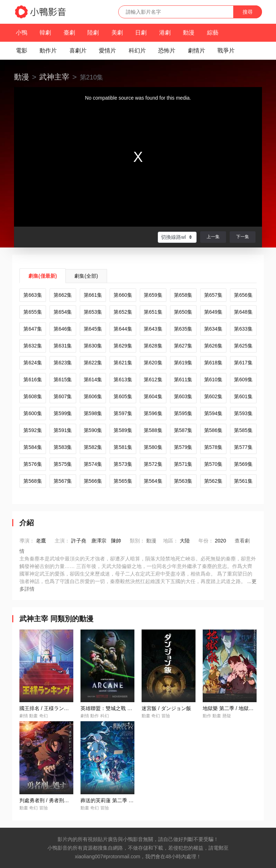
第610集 (213, 380)
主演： (62, 541)
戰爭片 (226, 51)
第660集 (123, 295)
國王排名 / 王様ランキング (49, 708)
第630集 (93, 346)
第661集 (93, 295)
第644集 (123, 329)
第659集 (153, 295)
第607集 (63, 396)
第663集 (33, 295)
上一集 (213, 237)
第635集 (183, 329)
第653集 (93, 312)
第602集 (213, 396)
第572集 (153, 464)
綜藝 (213, 33)
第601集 (243, 396)
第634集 (213, 329)
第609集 (243, 380)
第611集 (183, 380)
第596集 (153, 413)
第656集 (243, 295)
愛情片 (107, 51)
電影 (22, 51)
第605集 (123, 396)
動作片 (48, 51)
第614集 (93, 380)
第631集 (63, 346)
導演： (27, 541)
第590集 (93, 430)
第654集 (63, 312)
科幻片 (137, 51)
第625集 (243, 346)
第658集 (183, 295)
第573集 (123, 464)
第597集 (123, 413)
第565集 (123, 481)
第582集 (93, 447)
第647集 (33, 329)
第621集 (123, 363)
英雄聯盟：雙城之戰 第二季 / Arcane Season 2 (133, 708)
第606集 (93, 396)
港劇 (165, 33)
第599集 (63, 413)
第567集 (63, 481)
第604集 (153, 396)
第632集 (33, 346)
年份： (206, 541)
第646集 (63, 329)
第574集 (93, 464)
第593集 (243, 413)
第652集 (123, 312)
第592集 (33, 430)
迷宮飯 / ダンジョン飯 (166, 708)
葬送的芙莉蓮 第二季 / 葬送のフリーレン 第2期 (133, 800)
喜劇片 (78, 51)
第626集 (213, 346)
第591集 (63, 430)
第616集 (33, 380)
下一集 (243, 237)
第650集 (183, 312)
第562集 (213, 481)
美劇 (117, 33)
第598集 (93, 413)
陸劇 (93, 33)
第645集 (93, 329)
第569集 (243, 464)
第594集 (213, 413)
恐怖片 (167, 51)
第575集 (63, 464)
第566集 (93, 481)
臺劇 (69, 33)
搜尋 (248, 12)
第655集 (33, 312)
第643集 (153, 329)
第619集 (183, 363)
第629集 (123, 346)
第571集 (183, 464)
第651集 (153, 312)
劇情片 (197, 51)
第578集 (213, 447)
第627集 (183, 346)
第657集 (213, 295)
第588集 (153, 430)
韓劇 (45, 33)
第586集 (213, 430)
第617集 (243, 363)
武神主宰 (54, 77)
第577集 (243, 447)
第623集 (63, 363)
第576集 (33, 464)
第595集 (183, 413)
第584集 (33, 447)
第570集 (213, 464)
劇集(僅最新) (43, 276)
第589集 (123, 430)
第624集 (33, 363)
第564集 (153, 481)
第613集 (123, 380)
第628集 (153, 346)
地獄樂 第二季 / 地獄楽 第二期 (236, 708)
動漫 (189, 33)
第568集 (33, 481)
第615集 (63, 380)
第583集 (63, 447)
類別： (137, 541)
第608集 (33, 396)
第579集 (183, 447)
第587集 (183, 430)
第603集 (183, 396)
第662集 (63, 295)
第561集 (243, 481)
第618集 (213, 363)
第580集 (153, 447)
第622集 (93, 363)
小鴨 (22, 33)
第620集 (153, 363)
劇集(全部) (86, 276)
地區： (171, 541)
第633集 (243, 329)
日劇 (141, 33)
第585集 (243, 430)
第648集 (243, 312)
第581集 (123, 447)
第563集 (183, 481)
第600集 (33, 413)
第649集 (213, 312)
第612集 (153, 380)
